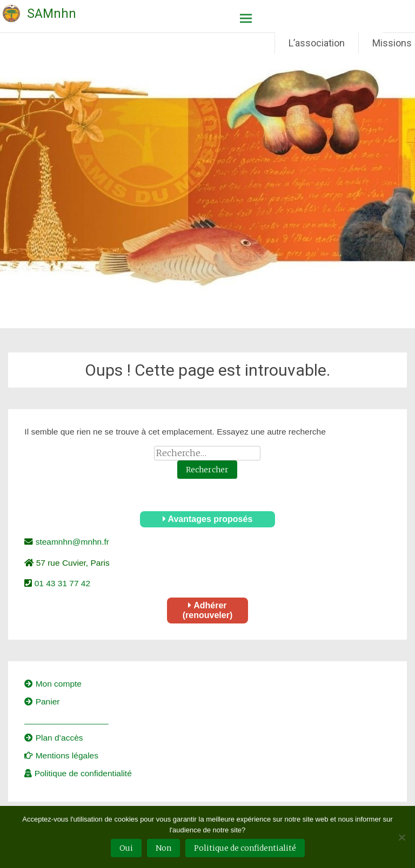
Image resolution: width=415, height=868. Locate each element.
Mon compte (53, 684)
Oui (126, 848)
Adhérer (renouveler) (207, 610)
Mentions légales (61, 755)
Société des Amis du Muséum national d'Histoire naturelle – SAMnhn (26, 6)
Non (163, 848)
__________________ (66, 720)
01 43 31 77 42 (61, 583)
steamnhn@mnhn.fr (71, 542)
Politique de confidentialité (78, 773)
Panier (42, 701)
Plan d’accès (53, 738)
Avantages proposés (208, 519)
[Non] (401, 837)
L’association (317, 43)
